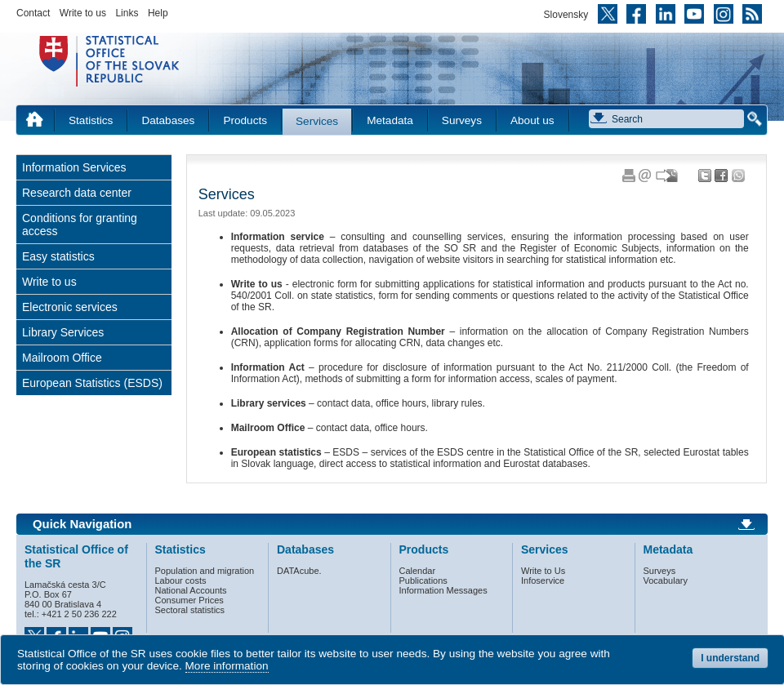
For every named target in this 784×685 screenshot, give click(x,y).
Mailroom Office (62, 358)
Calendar (418, 571)
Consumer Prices (189, 600)
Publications (423, 580)
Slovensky (566, 15)
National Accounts (191, 590)
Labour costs (181, 580)
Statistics (91, 120)
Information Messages (443, 590)
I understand (730, 658)
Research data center (77, 193)
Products (245, 120)
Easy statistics (58, 256)
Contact (33, 13)
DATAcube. (299, 571)
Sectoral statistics (190, 610)
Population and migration (205, 571)
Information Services (74, 167)
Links (127, 13)
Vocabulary (666, 580)
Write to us (83, 13)
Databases (168, 120)
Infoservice (543, 580)
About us (532, 120)
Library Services (63, 332)
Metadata (390, 120)
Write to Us (543, 571)
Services (317, 121)
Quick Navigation (82, 524)
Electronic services (70, 307)
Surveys (462, 120)
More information (227, 666)
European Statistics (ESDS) (92, 383)
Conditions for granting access (80, 225)
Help (158, 13)
